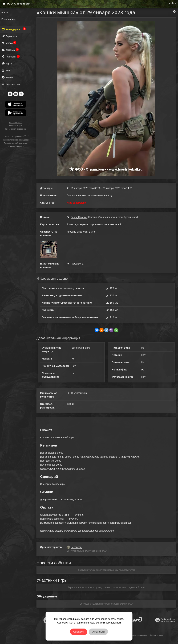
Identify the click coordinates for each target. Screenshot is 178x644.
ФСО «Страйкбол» (16, 4)
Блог (6, 70)
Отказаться (98, 632)
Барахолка (9, 36)
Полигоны (11, 57)
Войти (173, 3)
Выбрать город (16, 126)
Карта (7, 63)
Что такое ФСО (16, 122)
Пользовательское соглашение (16, 140)
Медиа (9, 43)
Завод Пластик (79, 217)
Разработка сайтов (12, 143)
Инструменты (11, 84)
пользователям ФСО (122, 604)
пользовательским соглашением (102, 623)
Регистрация (8, 19)
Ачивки (7, 77)
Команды (10, 50)
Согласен (79, 632)
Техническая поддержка (16, 129)
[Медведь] (76, 547)
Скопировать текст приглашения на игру (89, 195)
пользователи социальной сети (128, 587)
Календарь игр (14, 29)
